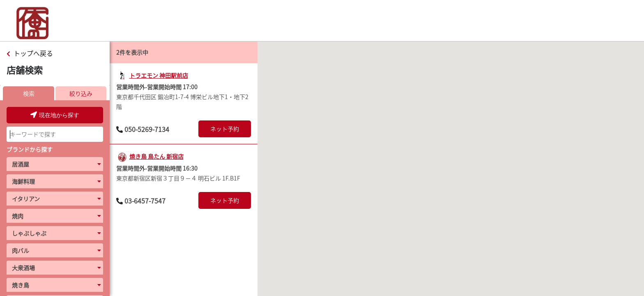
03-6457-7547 (145, 201)
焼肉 (18, 216)
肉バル (21, 250)
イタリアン (26, 199)
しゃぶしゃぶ (29, 233)
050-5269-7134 (147, 129)
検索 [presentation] (29, 93)
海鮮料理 (23, 181)
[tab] (29, 93)
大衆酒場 (23, 268)
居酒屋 (21, 164)
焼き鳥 (21, 285)
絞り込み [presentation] (81, 93)
